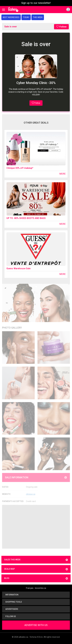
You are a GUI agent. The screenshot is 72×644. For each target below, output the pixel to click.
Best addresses (11, 17)
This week (38, 17)
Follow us (10, 616)
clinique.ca (31, 494)
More (62, 174)
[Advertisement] (36, 527)
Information (11, 595)
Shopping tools (13, 602)
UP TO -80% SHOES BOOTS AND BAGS (26, 218)
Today (26, 17)
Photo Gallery (12, 328)
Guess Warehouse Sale (18, 268)
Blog (36, 578)
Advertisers (11, 609)
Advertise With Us (36, 625)
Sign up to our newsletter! (36, 3)
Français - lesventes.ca (36, 588)
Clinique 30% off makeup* (20, 168)
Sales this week (36, 560)
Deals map (36, 569)
